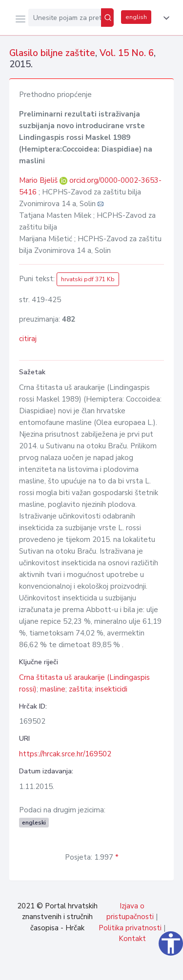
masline (53, 689)
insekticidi (111, 689)
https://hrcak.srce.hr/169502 (65, 754)
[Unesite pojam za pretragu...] (65, 18)
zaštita (80, 689)
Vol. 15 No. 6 (127, 53)
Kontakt (132, 939)
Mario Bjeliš (39, 180)
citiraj (28, 339)
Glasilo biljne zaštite (52, 53)
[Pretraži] (107, 18)
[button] (164, 18)
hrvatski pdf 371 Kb (88, 279)
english (136, 17)
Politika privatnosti (130, 928)
